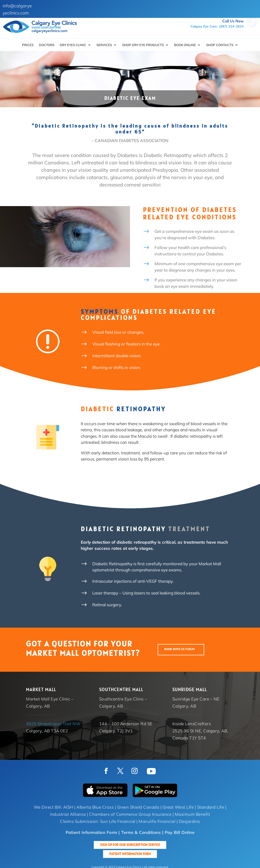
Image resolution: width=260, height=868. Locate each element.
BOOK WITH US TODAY (180, 649)
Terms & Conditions (141, 832)
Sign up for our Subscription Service (130, 845)
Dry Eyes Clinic (73, 45)
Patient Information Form (130, 854)
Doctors (47, 45)
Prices (28, 45)
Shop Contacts (220, 45)
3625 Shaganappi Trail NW (53, 724)
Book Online (185, 45)
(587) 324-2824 (231, 26)
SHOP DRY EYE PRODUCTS (143, 45)
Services (104, 45)
